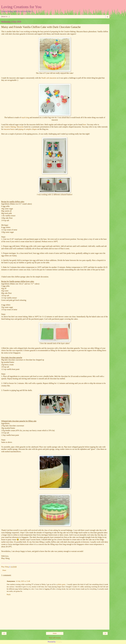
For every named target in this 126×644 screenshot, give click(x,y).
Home (55, 633)
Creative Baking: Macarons (14, 127)
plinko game (61, 584)
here (84, 125)
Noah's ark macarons (49, 78)
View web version (55, 638)
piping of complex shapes (28, 129)
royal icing (25, 117)
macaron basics (9, 129)
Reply (9, 594)
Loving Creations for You (21, 7)
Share (4, 570)
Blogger (59, 642)
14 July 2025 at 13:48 (23, 581)
